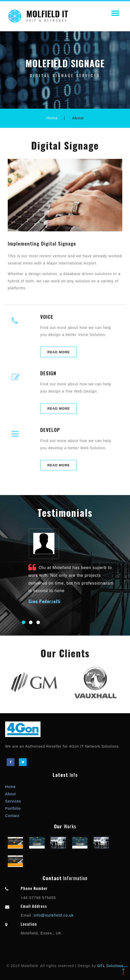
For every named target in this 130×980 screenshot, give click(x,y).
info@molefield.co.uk (54, 915)
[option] (34, 683)
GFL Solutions (110, 966)
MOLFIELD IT (47, 18)
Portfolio (13, 808)
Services (13, 801)
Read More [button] (59, 352)
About (11, 794)
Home (52, 118)
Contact (12, 816)
